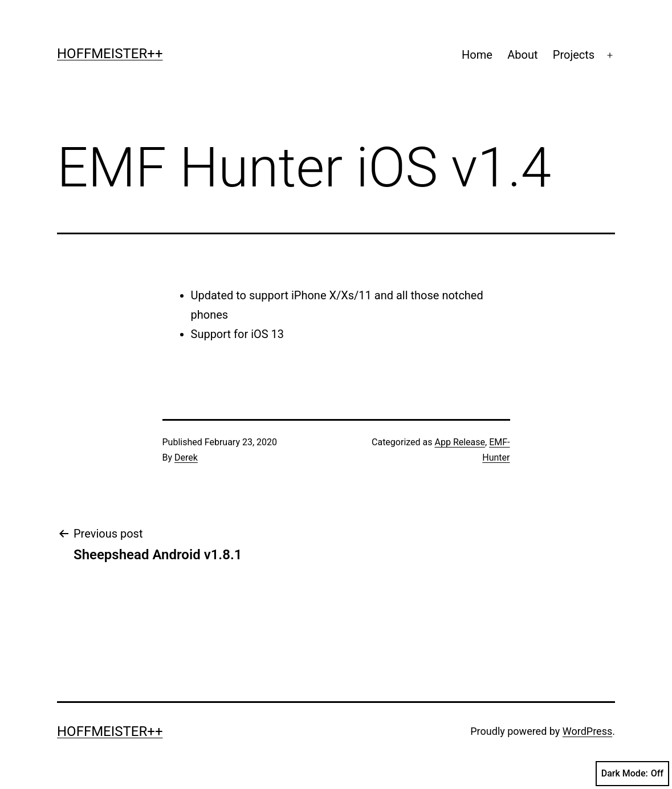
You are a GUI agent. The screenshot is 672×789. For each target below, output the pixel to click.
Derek (186, 457)
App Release (460, 442)
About (522, 55)
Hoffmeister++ (110, 54)
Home (477, 55)
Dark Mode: (632, 774)
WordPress (587, 731)
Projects (574, 55)
